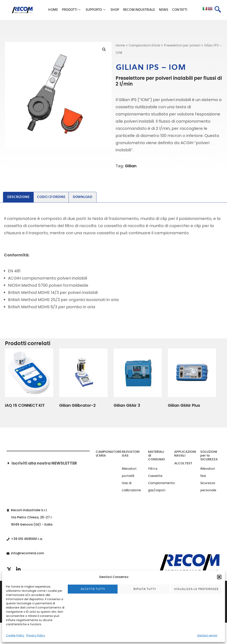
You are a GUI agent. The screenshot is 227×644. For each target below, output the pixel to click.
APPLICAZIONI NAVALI (185, 454)
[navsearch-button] (218, 10)
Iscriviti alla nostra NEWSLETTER (44, 463)
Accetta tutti (93, 589)
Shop (115, 10)
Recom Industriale (139, 10)
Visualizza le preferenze (196, 589)
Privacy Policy (36, 635)
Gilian (131, 166)
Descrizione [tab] (18, 197)
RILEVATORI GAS (131, 454)
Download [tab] (83, 197)
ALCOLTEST (183, 463)
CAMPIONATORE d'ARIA (108, 454)
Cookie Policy (15, 635)
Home (53, 10)
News (163, 10)
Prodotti (71, 10)
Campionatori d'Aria (144, 45)
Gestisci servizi (207, 635)
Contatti (180, 10)
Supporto (95, 10)
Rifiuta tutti (145, 589)
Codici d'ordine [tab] (51, 197)
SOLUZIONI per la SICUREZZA (209, 455)
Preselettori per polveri (182, 45)
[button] (219, 577)
